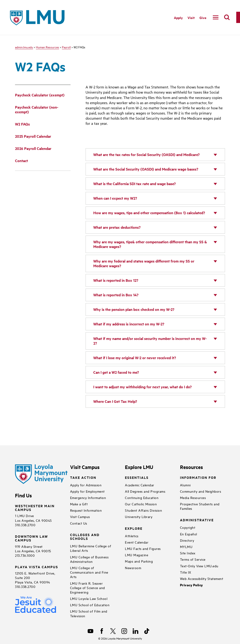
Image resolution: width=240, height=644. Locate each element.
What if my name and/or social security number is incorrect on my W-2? (150, 341)
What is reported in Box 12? (116, 280)
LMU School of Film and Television (89, 613)
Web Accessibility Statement (202, 578)
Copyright (188, 527)
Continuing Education (142, 497)
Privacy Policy (191, 585)
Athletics (132, 536)
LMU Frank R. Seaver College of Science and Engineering (88, 588)
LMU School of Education (90, 605)
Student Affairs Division (143, 510)
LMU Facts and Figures (143, 548)
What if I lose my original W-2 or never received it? (135, 358)
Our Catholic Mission (141, 504)
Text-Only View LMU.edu (199, 566)
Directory (187, 540)
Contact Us (79, 523)
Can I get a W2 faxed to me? (116, 372)
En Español (189, 534)
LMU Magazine (137, 555)
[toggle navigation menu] (216, 17)
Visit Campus (80, 516)
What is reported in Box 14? (116, 295)
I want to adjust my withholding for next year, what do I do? (142, 387)
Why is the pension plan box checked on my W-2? (134, 309)
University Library (139, 516)
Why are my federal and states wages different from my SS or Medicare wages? (144, 263)
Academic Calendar (140, 485)
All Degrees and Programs (145, 491)
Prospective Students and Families (200, 506)
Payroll (66, 47)
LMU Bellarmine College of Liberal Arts (91, 548)
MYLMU (186, 547)
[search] (227, 17)
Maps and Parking (139, 561)
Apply (178, 17)
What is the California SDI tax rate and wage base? (135, 184)
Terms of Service (193, 559)
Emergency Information (88, 497)
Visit (191, 17)
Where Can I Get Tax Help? (115, 401)
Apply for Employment (87, 491)
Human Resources (47, 47)
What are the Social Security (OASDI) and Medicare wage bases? (146, 169)
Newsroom (133, 568)
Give (203, 17)
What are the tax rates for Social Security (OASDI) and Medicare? (146, 154)
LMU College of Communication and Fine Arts (89, 572)
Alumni (185, 485)
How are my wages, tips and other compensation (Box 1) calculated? (149, 213)
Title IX (186, 572)
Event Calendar (137, 542)
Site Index (188, 553)
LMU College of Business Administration (89, 559)
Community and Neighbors (201, 491)
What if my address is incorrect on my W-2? (129, 324)
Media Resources (193, 497)
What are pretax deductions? (117, 227)
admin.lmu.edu (24, 47)
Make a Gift (79, 504)
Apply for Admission (86, 485)
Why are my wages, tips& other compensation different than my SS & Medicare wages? (150, 244)
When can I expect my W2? (115, 198)
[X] (113, 631)
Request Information (86, 510)
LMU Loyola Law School (89, 598)
